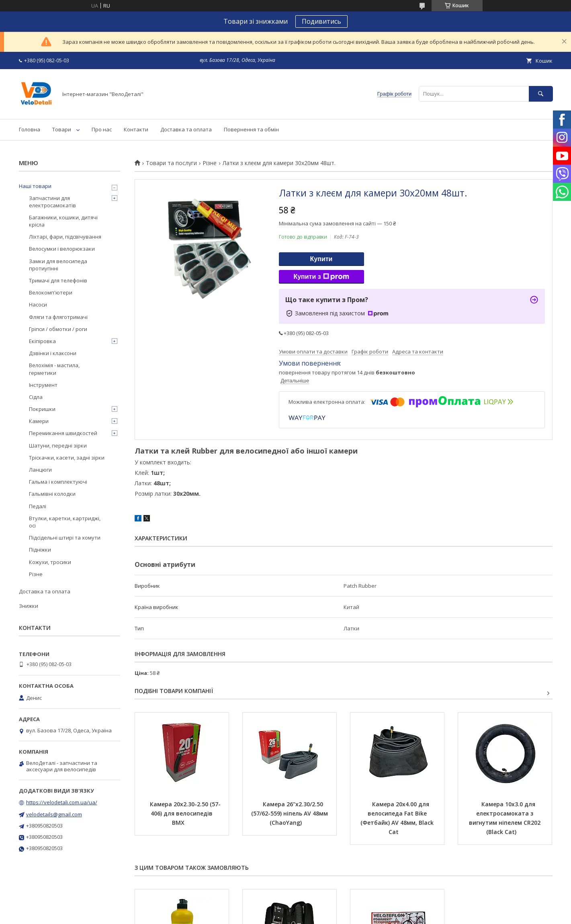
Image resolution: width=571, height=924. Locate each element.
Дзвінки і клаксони (53, 353)
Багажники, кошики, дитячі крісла (63, 221)
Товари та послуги (171, 163)
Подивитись (321, 21)
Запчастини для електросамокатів (52, 202)
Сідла (36, 397)
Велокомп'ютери (51, 292)
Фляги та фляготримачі (58, 317)
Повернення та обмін (251, 129)
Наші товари (35, 186)
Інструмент (43, 385)
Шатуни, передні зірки (58, 446)
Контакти (136, 129)
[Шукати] (541, 94)
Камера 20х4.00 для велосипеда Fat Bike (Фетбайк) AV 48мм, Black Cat (398, 818)
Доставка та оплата (186, 129)
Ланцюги (40, 470)
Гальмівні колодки (52, 494)
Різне (210, 163)
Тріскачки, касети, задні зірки (67, 458)
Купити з (321, 277)
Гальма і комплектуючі (58, 482)
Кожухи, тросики (50, 562)
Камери (39, 421)
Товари (62, 129)
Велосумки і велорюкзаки (62, 249)
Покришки (42, 409)
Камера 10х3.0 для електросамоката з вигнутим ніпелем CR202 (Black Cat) (506, 818)
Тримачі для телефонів (58, 280)
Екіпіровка (42, 341)
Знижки (29, 606)
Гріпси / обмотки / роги (58, 329)
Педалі (38, 506)
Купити (321, 259)
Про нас (102, 129)
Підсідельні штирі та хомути (65, 538)
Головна (30, 129)
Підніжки (40, 550)
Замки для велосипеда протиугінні (58, 265)
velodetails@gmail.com (54, 814)
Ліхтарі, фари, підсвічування (65, 237)
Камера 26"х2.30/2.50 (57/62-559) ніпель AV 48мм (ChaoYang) (290, 813)
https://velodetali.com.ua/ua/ (62, 802)
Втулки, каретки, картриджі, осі (65, 522)
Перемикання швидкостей (63, 433)
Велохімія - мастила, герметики (54, 369)
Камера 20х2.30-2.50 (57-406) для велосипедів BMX (185, 813)
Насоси (38, 305)
